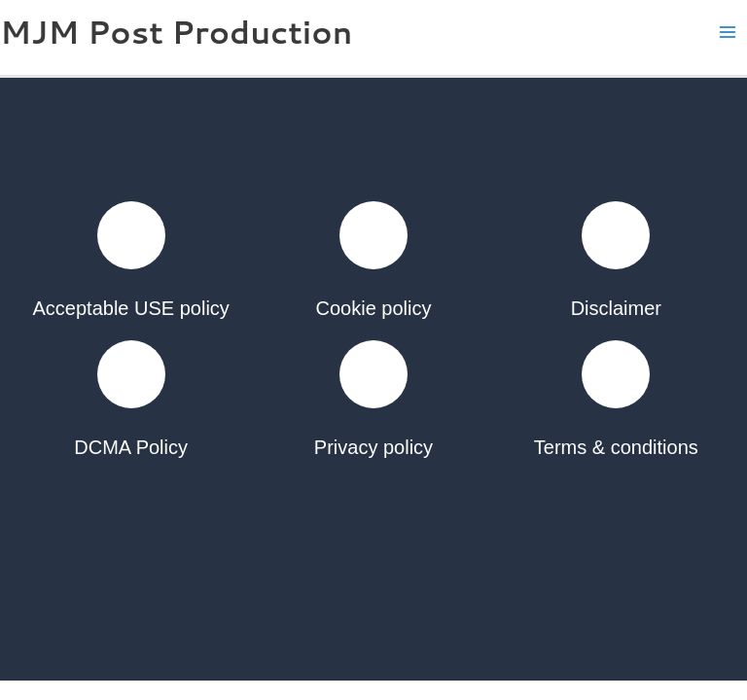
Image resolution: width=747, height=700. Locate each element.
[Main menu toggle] (728, 33)
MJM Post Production (176, 32)
